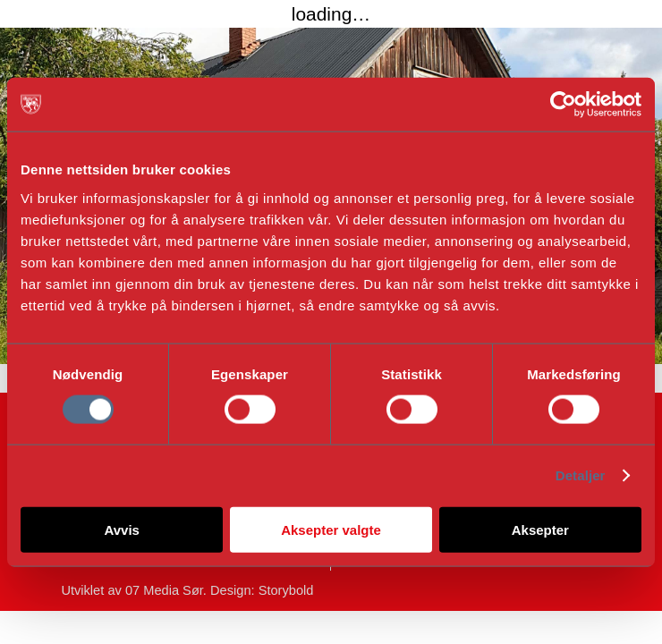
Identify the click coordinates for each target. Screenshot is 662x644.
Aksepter (540, 529)
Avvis (121, 529)
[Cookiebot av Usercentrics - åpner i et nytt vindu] (563, 105)
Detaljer (581, 475)
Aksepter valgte (331, 529)
